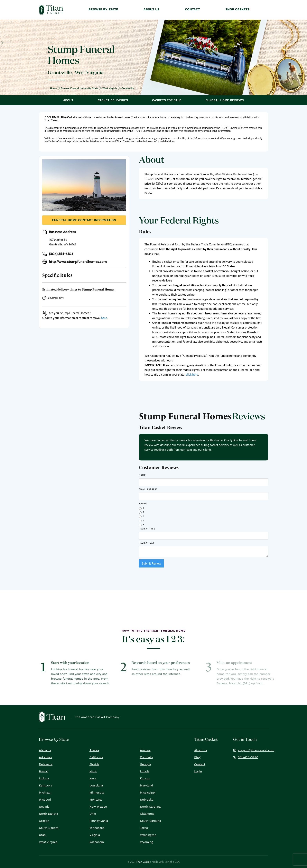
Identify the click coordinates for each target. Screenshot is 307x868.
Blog (197, 757)
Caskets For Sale (167, 100)
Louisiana (96, 785)
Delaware (46, 764)
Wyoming (146, 842)
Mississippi (148, 793)
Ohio (93, 814)
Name (142, 475)
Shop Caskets (237, 9)
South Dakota (49, 828)
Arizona (145, 750)
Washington (148, 835)
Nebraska (147, 800)
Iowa (93, 778)
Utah (42, 835)
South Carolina (150, 821)
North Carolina (150, 807)
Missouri (45, 800)
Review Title (147, 529)
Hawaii (44, 771)
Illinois (145, 771)
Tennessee (97, 828)
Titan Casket (143, 862)
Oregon (44, 821)
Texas (144, 828)
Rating (143, 503)
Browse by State (103, 9)
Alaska (94, 750)
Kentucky (46, 785)
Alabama (45, 750)
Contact (200, 764)
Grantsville (128, 88)
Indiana (44, 778)
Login (198, 771)
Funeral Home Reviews (225, 100)
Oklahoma (147, 814)
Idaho (93, 771)
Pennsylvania (99, 821)
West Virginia (110, 88)
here (104, 318)
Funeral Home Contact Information (84, 220)
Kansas (145, 778)
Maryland (146, 785)
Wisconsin (97, 842)
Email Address (148, 489)
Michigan (45, 793)
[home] (51, 10)
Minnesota (97, 793)
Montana (96, 800)
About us (201, 750)
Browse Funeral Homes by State (80, 88)
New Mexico (98, 807)
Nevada (44, 807)
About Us (151, 9)
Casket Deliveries (113, 100)
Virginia (95, 835)
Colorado (146, 757)
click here (192, 374)
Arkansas (45, 757)
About (68, 100)
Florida (94, 764)
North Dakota (48, 814)
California (96, 757)
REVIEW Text (147, 543)
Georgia (145, 764)
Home (53, 88)
